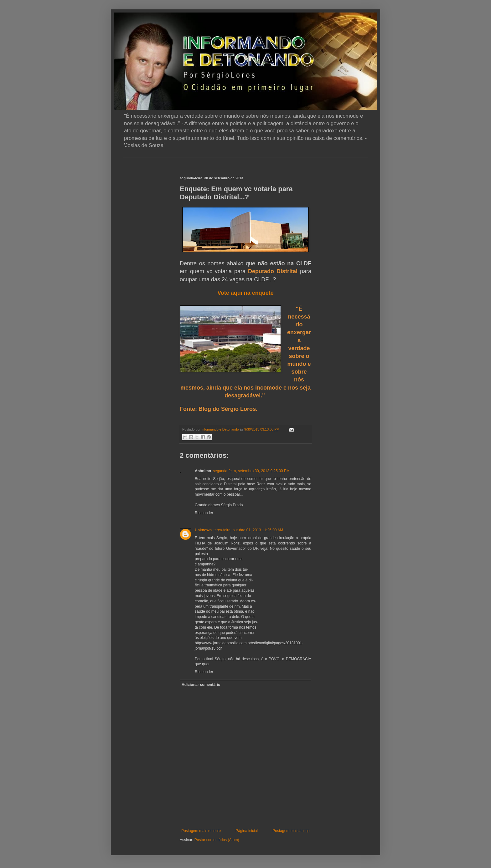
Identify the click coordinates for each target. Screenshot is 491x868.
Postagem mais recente (201, 831)
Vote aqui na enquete (246, 293)
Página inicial (247, 831)
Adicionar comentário (201, 685)
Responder (204, 513)
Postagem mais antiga (291, 831)
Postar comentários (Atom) (217, 840)
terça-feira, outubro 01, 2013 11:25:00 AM (248, 530)
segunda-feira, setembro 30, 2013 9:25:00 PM (251, 471)
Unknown (203, 530)
